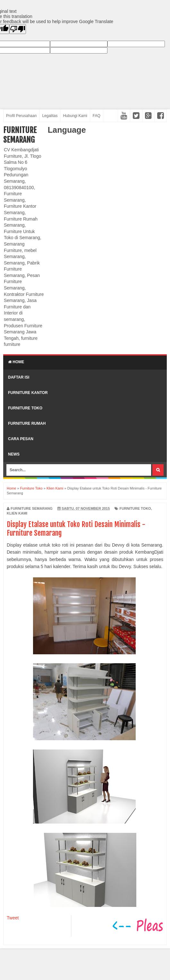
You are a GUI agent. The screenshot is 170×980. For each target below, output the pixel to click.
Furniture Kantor (28, 393)
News (14, 454)
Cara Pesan (21, 439)
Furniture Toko (25, 408)
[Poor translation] (18, 29)
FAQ (97, 116)
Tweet (13, 918)
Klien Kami (17, 513)
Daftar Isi (19, 377)
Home (16, 362)
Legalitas (50, 116)
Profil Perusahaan (21, 116)
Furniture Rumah (27, 423)
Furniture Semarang (20, 135)
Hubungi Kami (75, 116)
